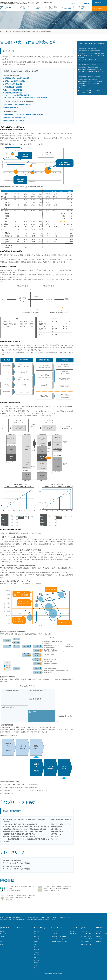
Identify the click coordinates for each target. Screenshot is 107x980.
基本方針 (98, 936)
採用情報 (84, 928)
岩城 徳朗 (36, 949)
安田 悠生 (36, 955)
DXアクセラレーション (85, 88)
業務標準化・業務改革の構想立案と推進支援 (91, 72)
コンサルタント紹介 (51, 8)
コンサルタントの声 (86, 934)
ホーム (2, 32)
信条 (1, 942)
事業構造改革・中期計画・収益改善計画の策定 (92, 53)
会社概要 (2, 931)
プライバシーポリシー (101, 931)
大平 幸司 (36, 963)
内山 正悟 (36, 952)
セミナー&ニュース (68, 8)
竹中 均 (36, 965)
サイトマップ (99, 942)
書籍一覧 (72, 931)
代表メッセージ (85, 931)
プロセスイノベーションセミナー (59, 942)
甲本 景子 (36, 968)
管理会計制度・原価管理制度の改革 (89, 67)
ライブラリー (83, 8)
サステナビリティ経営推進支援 (87, 60)
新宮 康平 (36, 936)
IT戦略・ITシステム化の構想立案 (88, 79)
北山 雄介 (36, 947)
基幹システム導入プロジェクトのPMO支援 (91, 81)
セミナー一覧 (54, 931)
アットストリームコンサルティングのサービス (92, 44)
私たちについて (24, 8)
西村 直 (36, 944)
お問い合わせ (100, 928)
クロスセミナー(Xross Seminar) (58, 936)
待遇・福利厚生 (85, 942)
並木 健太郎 (37, 960)
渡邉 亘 (36, 934)
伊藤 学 (36, 942)
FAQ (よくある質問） (87, 944)
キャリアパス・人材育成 (87, 939)
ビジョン (2, 939)
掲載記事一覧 (73, 934)
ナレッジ (19, 931)
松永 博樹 (36, 939)
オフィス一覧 (3, 934)
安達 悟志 (36, 931)
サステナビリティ (100, 939)
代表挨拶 (2, 936)
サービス (37, 8)
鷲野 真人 (36, 957)
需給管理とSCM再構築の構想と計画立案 (90, 69)
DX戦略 (2, 944)
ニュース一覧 (54, 934)
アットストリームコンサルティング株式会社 (79, 3)
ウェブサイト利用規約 (101, 934)
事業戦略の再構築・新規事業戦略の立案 (90, 51)
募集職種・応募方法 (86, 936)
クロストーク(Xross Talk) (57, 939)
